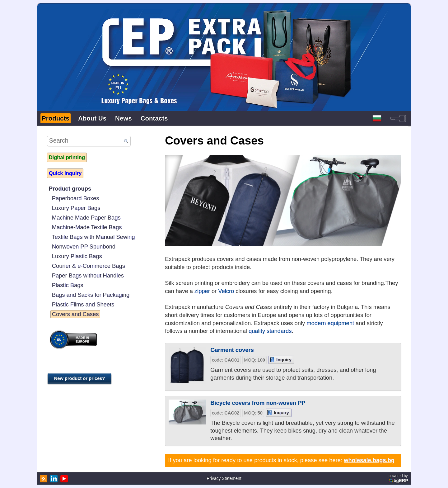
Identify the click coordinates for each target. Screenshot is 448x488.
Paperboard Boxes (76, 198)
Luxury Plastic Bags (77, 256)
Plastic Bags (68, 285)
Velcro (226, 291)
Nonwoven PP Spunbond (84, 246)
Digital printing (67, 157)
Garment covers (232, 350)
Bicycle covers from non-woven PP (258, 403)
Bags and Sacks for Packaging (91, 295)
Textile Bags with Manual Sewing (93, 237)
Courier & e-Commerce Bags (89, 266)
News (124, 118)
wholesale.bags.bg (369, 460)
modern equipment (330, 323)
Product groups (70, 189)
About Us (92, 118)
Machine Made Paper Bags (86, 218)
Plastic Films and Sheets (83, 304)
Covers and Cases (75, 314)
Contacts (154, 118)
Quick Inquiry (65, 173)
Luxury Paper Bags (76, 208)
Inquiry (284, 360)
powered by (399, 478)
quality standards (270, 331)
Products (56, 118)
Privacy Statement (224, 479)
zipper (202, 291)
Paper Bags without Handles (88, 275)
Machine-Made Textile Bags (87, 227)
